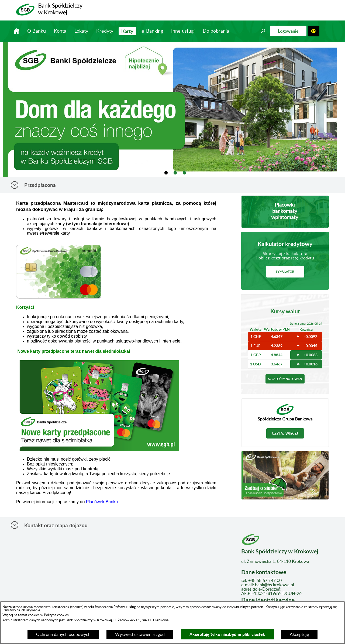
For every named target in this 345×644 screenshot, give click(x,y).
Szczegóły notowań (285, 379)
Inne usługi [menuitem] (183, 31)
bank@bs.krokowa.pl (275, 585)
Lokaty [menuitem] (81, 31)
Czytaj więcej (285, 433)
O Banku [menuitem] (37, 31)
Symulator (285, 271)
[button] (263, 31)
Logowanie (288, 31)
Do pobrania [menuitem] (216, 31)
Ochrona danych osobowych (63, 635)
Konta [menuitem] (60, 31)
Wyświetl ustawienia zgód (140, 635)
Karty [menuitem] (127, 31)
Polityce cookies (56, 615)
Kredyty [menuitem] (105, 31)
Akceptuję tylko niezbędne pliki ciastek (227, 634)
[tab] (166, 173)
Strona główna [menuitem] (16, 31)
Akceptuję (299, 635)
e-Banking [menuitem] (152, 31)
